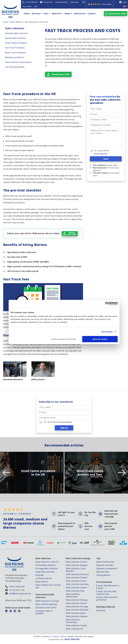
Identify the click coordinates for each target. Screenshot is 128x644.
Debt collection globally (46, 604)
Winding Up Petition (14, 57)
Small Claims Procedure (16, 43)
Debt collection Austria (76, 562)
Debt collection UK (74, 629)
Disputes (40, 575)
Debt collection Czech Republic (76, 570)
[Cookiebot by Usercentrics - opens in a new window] (107, 304)
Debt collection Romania (77, 610)
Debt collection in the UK (47, 562)
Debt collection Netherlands (73, 595)
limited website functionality (64, 339)
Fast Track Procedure (15, 48)
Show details (107, 332)
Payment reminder (105, 565)
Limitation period (44, 578)
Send (106, 159)
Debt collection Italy (75, 591)
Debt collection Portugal (77, 607)
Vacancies (101, 610)
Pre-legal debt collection (47, 568)
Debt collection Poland (76, 603)
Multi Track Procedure (15, 53)
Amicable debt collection (16, 33)
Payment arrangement (107, 568)
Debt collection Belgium (77, 565)
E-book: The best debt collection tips (106, 593)
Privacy (63, 636)
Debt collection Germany (77, 584)
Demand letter (103, 572)
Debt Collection (15, 28)
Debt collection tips (105, 562)
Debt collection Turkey (76, 625)
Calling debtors (103, 575)
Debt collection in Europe (47, 601)
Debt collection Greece (76, 587)
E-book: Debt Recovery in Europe (108, 587)
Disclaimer (46, 636)
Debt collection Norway (77, 600)
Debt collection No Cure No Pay (48, 586)
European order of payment (44, 612)
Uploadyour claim (72, 233)
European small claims (46, 608)
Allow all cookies (100, 339)
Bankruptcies (42, 582)
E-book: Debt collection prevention (107, 598)
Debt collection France (76, 581)
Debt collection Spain (76, 613)
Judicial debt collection (15, 38)
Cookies (55, 636)
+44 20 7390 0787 (17, 587)
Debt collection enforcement (18, 62)
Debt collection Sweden (77, 616)
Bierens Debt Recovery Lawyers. (81, 636)
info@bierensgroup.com (20, 594)
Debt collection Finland (76, 578)
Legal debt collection (45, 572)
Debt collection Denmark (77, 574)
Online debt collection (46, 565)
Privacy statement (101, 154)
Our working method (15, 67)
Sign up (64, 428)
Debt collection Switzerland (73, 621)
